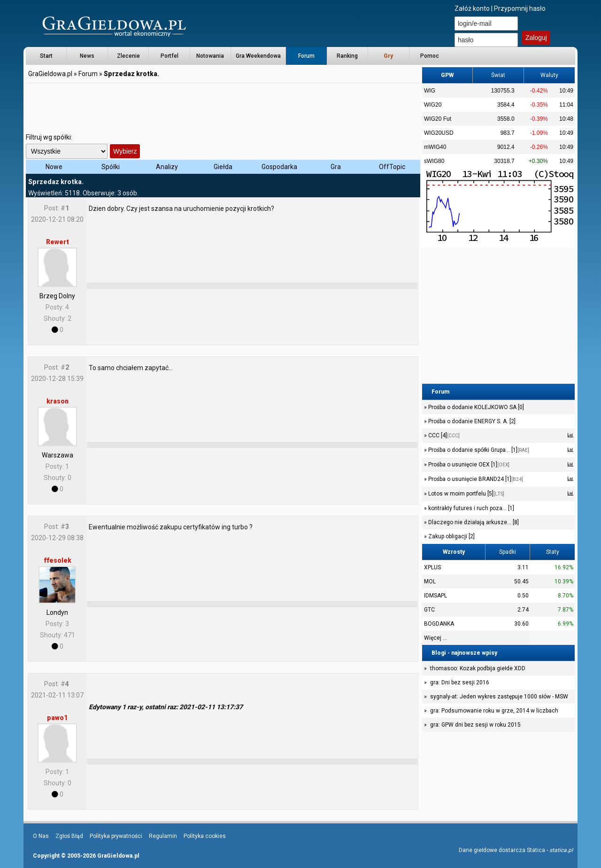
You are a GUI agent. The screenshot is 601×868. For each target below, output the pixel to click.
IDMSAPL (435, 596)
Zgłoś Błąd (69, 836)
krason (58, 401)
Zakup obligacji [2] (451, 536)
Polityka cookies (205, 836)
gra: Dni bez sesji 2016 (460, 682)
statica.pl (561, 850)
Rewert (58, 242)
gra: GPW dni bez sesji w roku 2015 (475, 725)
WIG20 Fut (438, 119)
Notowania (210, 56)
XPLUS (432, 567)
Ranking (347, 56)
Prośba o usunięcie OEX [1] (468, 465)
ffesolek (58, 560)
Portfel (170, 56)
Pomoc (430, 56)
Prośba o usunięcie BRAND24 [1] (475, 479)
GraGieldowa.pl (50, 74)
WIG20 (433, 105)
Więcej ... (435, 638)
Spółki (111, 167)
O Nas (41, 836)
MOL (430, 581)
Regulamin (163, 836)
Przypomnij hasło (520, 8)
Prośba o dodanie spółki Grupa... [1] (478, 450)
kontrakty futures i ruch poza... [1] (470, 508)
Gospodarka (279, 167)
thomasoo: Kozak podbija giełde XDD (478, 668)
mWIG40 (435, 147)
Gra (336, 167)
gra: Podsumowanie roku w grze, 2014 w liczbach (494, 711)
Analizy (167, 167)
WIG (430, 91)
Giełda (223, 167)
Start (46, 56)
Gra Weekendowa (258, 56)
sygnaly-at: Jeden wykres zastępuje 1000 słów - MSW (499, 697)
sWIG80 (434, 161)
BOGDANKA (439, 624)
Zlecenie (128, 56)
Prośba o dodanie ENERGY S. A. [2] (471, 421)
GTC (429, 610)
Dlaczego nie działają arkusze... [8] (473, 522)
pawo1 (57, 718)
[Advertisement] (223, 106)
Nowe (54, 167)
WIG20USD (439, 133)
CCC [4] (443, 435)
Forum (306, 56)
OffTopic (392, 167)
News (87, 56)
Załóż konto (472, 8)
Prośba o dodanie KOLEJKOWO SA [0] (475, 407)
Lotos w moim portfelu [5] (466, 494)
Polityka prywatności (116, 836)
